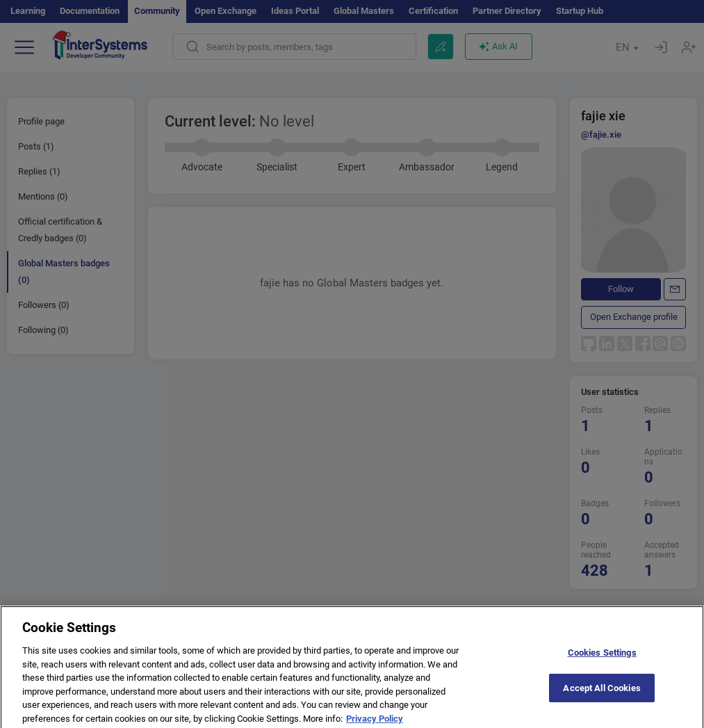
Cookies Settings (602, 657)
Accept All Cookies (601, 692)
